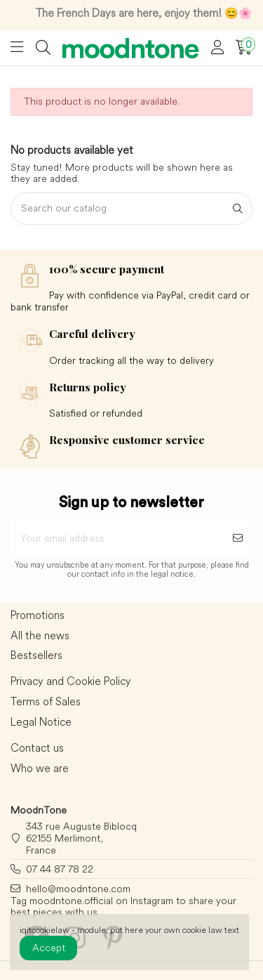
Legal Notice (41, 722)
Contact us (37, 748)
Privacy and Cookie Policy (71, 681)
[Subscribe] (238, 538)
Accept (49, 948)
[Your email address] (117, 538)
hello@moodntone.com (78, 889)
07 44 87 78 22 (60, 869)
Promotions (38, 615)
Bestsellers (36, 655)
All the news (40, 636)
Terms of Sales (46, 702)
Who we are (40, 769)
